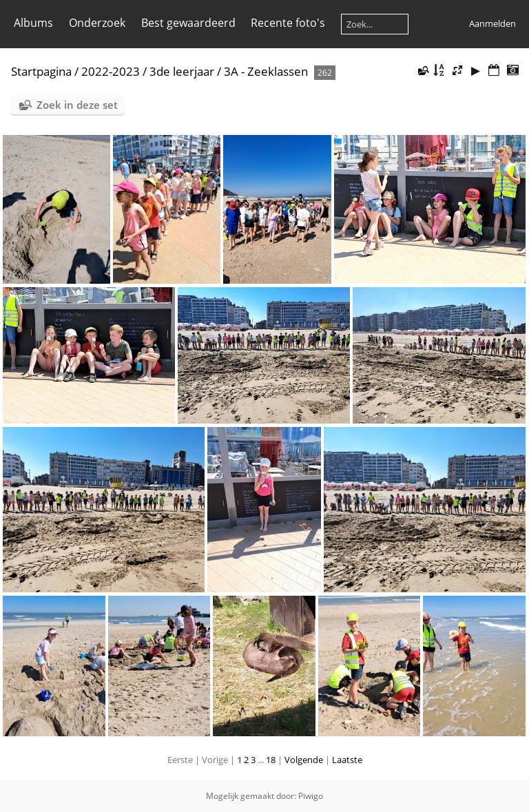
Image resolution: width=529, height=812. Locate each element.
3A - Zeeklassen (266, 71)
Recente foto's (288, 23)
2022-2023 (111, 71)
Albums (33, 23)
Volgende (304, 760)
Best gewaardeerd (188, 23)
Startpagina (41, 71)
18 (271, 760)
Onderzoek (97, 23)
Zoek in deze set (77, 105)
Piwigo (311, 796)
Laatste (347, 760)
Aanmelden (492, 23)
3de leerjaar (182, 71)
